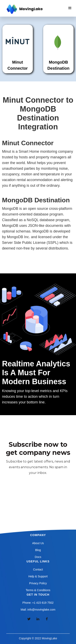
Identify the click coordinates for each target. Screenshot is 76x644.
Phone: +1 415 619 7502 (38, 603)
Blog (38, 550)
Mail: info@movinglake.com (38, 610)
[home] (24, 9)
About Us (38, 543)
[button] (70, 8)
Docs (38, 557)
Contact (38, 569)
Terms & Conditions (38, 590)
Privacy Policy (38, 583)
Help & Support (38, 576)
